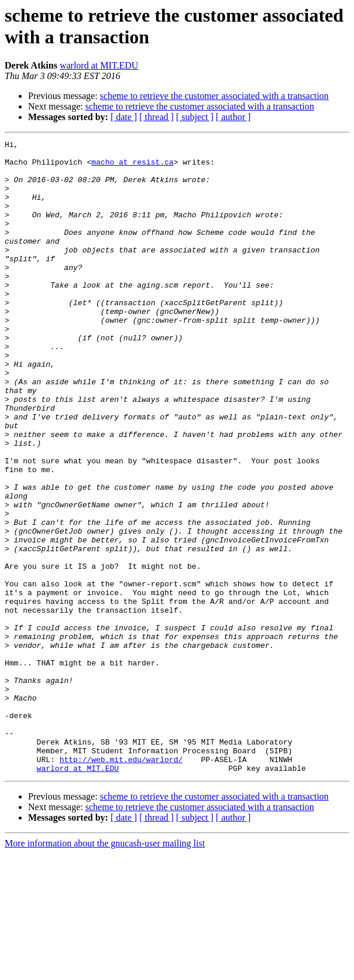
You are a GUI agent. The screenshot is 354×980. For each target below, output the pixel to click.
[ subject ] (195, 117)
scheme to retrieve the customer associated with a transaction (214, 96)
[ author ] (233, 117)
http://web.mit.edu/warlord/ (121, 884)
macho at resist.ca (132, 167)
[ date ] (124, 117)
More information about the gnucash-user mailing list (105, 970)
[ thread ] (157, 117)
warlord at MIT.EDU (99, 65)
